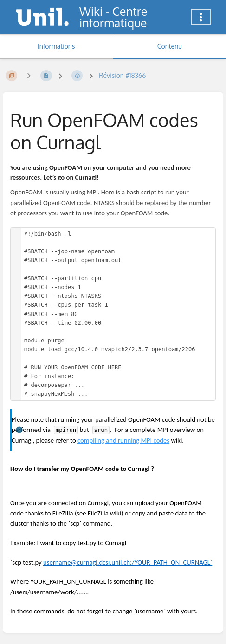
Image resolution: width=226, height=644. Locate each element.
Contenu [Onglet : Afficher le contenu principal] (170, 46)
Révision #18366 (122, 75)
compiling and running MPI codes (123, 440)
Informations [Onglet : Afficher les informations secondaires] (56, 46)
